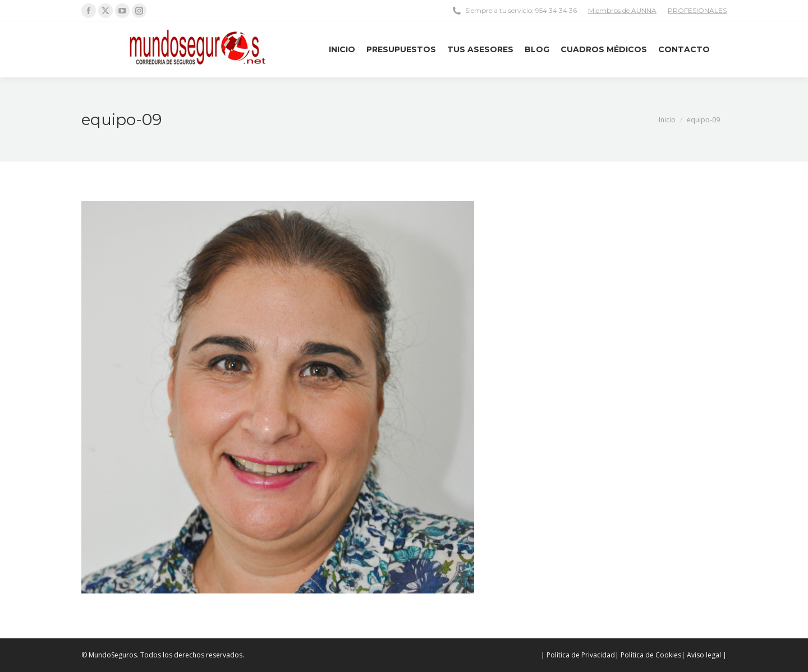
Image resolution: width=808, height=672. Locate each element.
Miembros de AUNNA (622, 10)
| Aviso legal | (704, 655)
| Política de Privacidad (578, 655)
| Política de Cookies (648, 655)
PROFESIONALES (697, 10)
